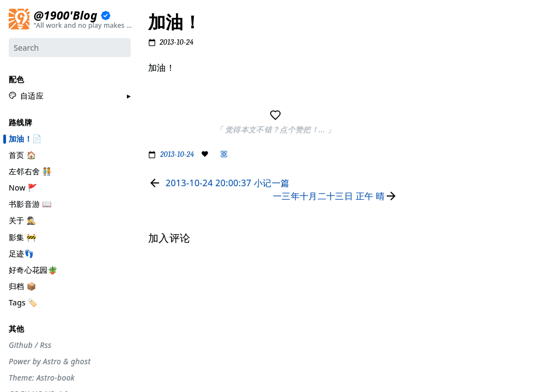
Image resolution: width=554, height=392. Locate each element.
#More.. (432, 237)
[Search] (70, 47)
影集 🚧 (22, 237)
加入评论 (433, 262)
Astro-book (56, 378)
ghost (81, 362)
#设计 (428, 83)
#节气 (428, 54)
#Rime (430, 223)
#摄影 (428, 69)
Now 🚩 (23, 188)
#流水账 (432, 41)
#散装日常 (435, 195)
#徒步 (428, 209)
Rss (45, 345)
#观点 (428, 181)
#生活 (428, 97)
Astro (52, 362)
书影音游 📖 (30, 204)
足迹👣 (21, 253)
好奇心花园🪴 (33, 269)
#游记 (428, 139)
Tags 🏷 (23, 302)
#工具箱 (432, 111)
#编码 (428, 125)
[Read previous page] (219, 183)
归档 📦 (22, 286)
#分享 (428, 27)
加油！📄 (25, 138)
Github (21, 345)
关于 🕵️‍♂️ (22, 220)
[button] (26, 96)
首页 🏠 (22, 154)
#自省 (428, 167)
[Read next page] (337, 196)
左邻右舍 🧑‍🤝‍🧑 (30, 171)
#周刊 (428, 153)
